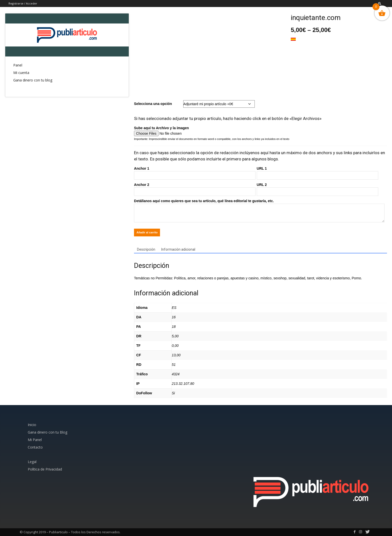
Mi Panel (35, 440)
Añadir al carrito (147, 232)
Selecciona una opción (153, 104)
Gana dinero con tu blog (33, 80)
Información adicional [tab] (178, 249)
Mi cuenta (21, 73)
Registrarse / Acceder (23, 3)
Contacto (35, 447)
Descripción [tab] (146, 249)
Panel (18, 65)
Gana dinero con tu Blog (47, 432)
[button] (380, 3)
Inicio (32, 425)
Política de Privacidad (45, 469)
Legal (32, 462)
